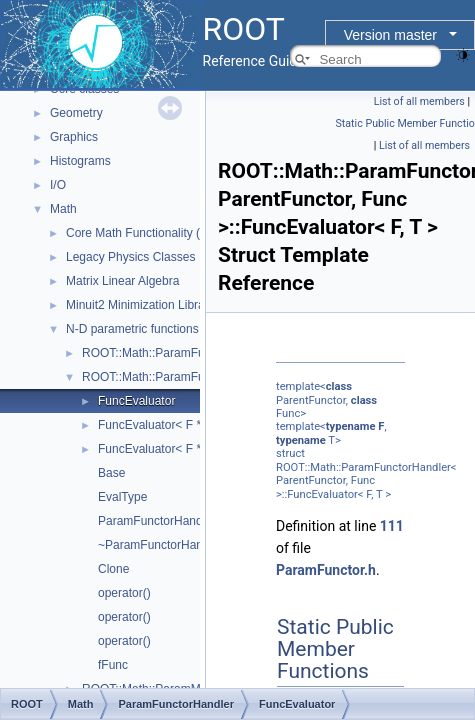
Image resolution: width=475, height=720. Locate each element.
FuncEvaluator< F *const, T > (176, 449)
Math (63, 209)
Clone (113, 569)
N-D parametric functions (132, 329)
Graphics (74, 137)
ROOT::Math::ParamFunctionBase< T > (187, 353)
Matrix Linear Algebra (122, 281)
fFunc (113, 665)
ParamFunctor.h (326, 570)
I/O (58, 185)
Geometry (76, 113)
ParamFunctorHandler (157, 521)
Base (111, 473)
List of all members (419, 101)
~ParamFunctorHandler (160, 545)
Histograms (80, 161)
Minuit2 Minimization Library (140, 305)
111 (392, 526)
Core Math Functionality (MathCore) (161, 233)
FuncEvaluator (136, 401)
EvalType (122, 497)
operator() (124, 593)
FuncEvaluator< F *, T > (161, 425)
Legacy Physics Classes (130, 257)
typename (351, 426)
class (339, 386)
